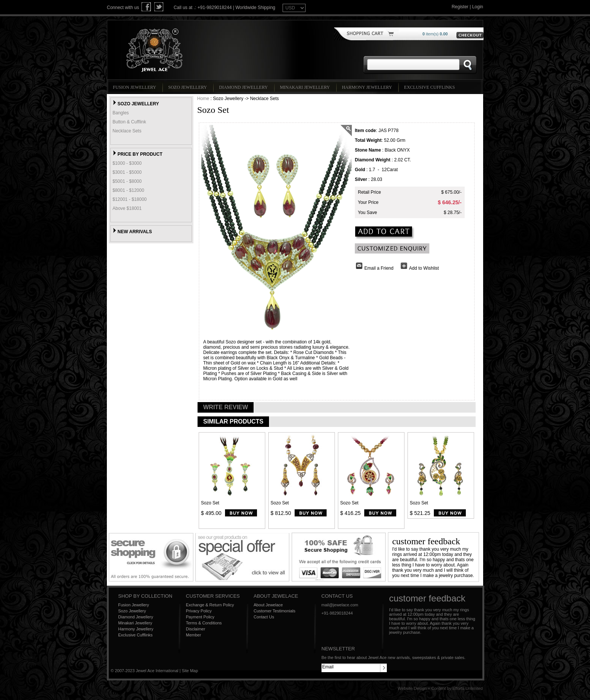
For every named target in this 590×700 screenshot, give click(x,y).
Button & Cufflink (129, 122)
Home (203, 99)
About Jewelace (268, 605)
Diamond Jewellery (245, 87)
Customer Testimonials (274, 611)
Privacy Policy (199, 611)
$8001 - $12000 (128, 190)
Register (460, 7)
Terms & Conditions (204, 623)
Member (193, 635)
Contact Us (264, 617)
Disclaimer (195, 629)
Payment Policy (200, 617)
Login (478, 7)
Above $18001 (127, 208)
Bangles (121, 113)
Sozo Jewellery (189, 87)
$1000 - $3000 (127, 163)
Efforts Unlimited (468, 688)
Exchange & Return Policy (210, 605)
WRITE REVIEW (226, 407)
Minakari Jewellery (306, 87)
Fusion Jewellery (136, 87)
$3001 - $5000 (127, 172)
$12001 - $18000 (130, 199)
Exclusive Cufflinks (431, 87)
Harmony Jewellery (368, 87)
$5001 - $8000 (127, 181)
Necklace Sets (127, 131)
